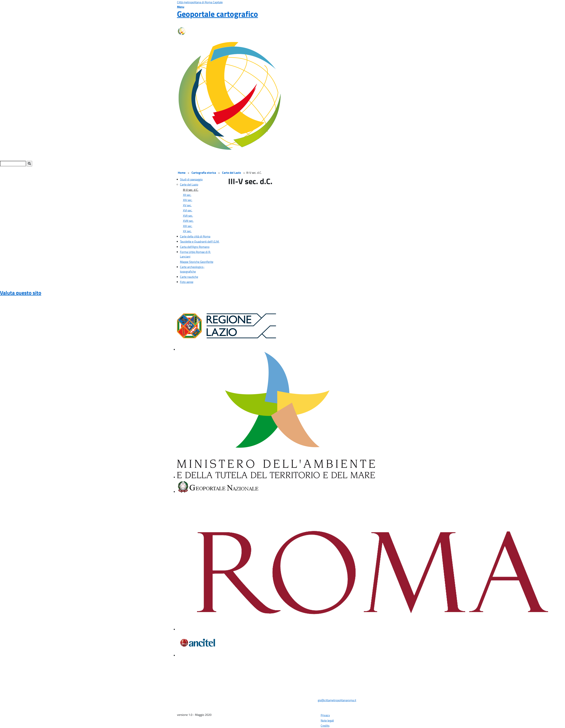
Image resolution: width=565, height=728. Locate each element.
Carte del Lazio (232, 173)
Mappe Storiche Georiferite (197, 262)
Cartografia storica (204, 173)
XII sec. (187, 195)
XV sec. (187, 205)
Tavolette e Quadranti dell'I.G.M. (200, 242)
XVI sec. (188, 210)
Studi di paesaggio (191, 179)
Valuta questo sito (21, 293)
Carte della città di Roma (195, 236)
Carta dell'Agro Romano (195, 247)
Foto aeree (187, 282)
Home (182, 173)
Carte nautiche (189, 277)
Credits (325, 726)
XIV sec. (188, 200)
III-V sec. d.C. (191, 190)
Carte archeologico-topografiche (192, 269)
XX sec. (187, 231)
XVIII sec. (188, 221)
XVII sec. (188, 216)
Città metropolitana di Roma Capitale (200, 2)
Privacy (325, 715)
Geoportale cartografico (218, 14)
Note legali (327, 721)
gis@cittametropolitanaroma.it (337, 700)
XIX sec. (188, 226)
